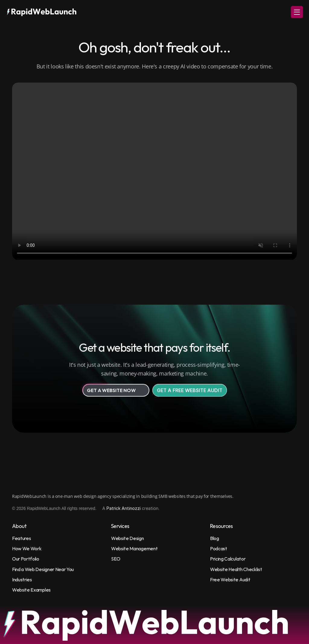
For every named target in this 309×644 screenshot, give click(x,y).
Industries (22, 580)
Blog (215, 538)
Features (21, 538)
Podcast (219, 548)
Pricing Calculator (228, 559)
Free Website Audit (230, 580)
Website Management (134, 548)
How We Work (27, 548)
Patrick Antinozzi (124, 508)
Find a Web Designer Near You (43, 569)
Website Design (127, 538)
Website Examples (31, 590)
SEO (116, 559)
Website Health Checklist (236, 569)
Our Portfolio (26, 559)
